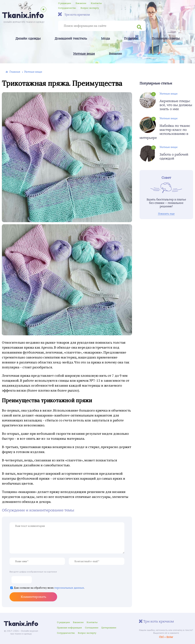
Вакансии (81, 3)
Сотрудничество (67, 8)
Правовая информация (69, 628)
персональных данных (69, 588)
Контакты (96, 3)
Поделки (131, 39)
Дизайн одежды (28, 39)
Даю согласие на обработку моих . (49, 588)
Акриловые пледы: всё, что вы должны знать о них (176, 105)
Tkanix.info (21, 624)
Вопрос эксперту (90, 8)
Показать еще (166, 214)
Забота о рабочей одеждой (174, 157)
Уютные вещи (84, 54)
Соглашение (92, 628)
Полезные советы (166, 39)
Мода (105, 39)
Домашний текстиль (71, 39)
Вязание (115, 54)
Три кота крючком (74, 14)
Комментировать (33, 597)
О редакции (65, 3)
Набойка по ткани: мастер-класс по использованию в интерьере (165, 132)
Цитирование (109, 628)
